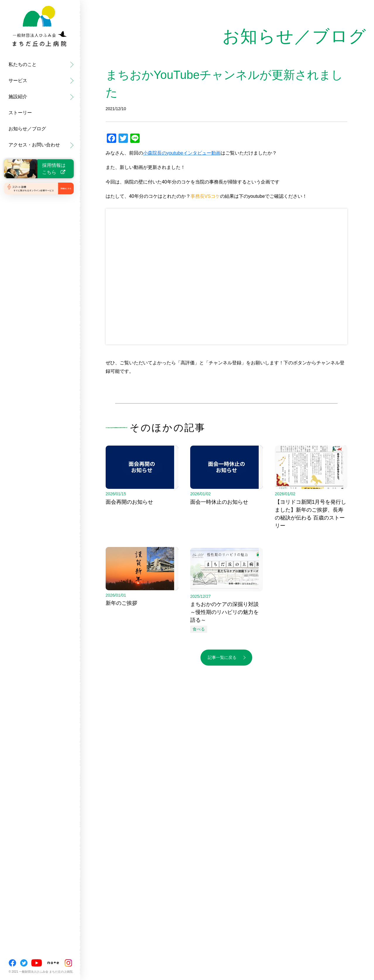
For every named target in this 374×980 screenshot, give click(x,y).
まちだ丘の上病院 (23, 49)
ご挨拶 (11, 49)
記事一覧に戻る (222, 657)
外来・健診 (16, 49)
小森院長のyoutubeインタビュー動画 (182, 153)
